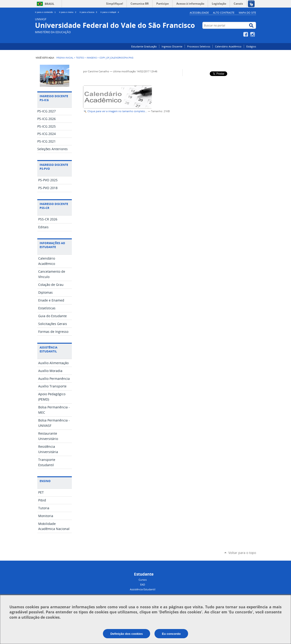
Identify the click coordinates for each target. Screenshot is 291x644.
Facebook (246, 34)
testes (80, 58)
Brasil (49, 4)
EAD (143, 584)
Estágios (251, 46)
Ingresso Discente (172, 46)
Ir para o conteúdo (46, 12)
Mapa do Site (247, 13)
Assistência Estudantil (143, 589)
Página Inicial (65, 58)
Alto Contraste (224, 13)
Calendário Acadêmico (228, 46)
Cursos (143, 580)
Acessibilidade (199, 13)
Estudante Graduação (144, 46)
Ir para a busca (89, 12)
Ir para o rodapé (110, 12)
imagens (92, 58)
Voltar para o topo (242, 553)
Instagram (253, 34)
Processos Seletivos (199, 46)
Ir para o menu (68, 12)
